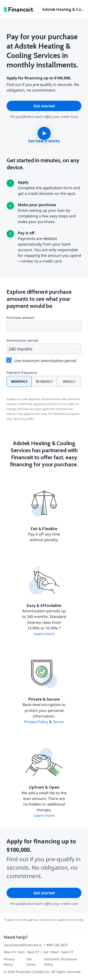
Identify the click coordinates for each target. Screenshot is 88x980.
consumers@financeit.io (23, 945)
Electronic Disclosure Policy (61, 962)
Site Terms (31, 962)
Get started (44, 106)
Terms (58, 722)
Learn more (44, 634)
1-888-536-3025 (56, 945)
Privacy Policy (36, 722)
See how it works (44, 141)
